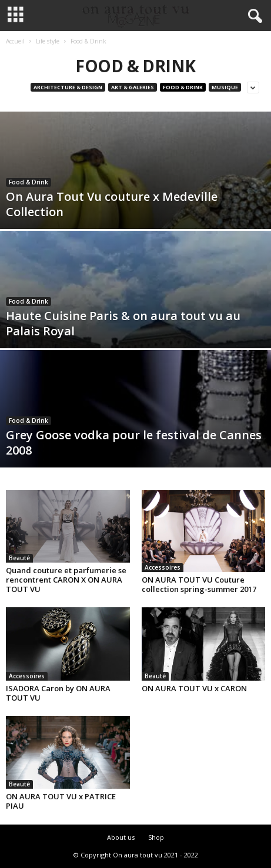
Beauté (19, 558)
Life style (48, 41)
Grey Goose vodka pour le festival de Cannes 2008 (134, 443)
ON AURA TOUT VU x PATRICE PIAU (61, 801)
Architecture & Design (68, 87)
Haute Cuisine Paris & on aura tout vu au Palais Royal (123, 323)
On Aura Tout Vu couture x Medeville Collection (112, 204)
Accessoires (163, 567)
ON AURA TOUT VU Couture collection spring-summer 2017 (199, 584)
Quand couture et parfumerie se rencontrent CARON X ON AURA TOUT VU (66, 580)
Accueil (15, 41)
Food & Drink (183, 87)
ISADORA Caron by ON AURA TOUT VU (58, 693)
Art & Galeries (133, 87)
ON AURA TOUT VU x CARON (194, 688)
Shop (156, 837)
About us (121, 837)
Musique (225, 87)
